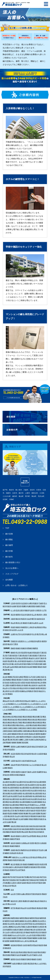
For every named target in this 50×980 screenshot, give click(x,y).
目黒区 (12, 683)
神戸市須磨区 (21, 880)
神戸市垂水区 (31, 880)
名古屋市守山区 (17, 796)
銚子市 (10, 670)
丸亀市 (32, 901)
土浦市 (13, 634)
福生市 (41, 691)
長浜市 (13, 836)
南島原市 (8, 948)
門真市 (23, 870)
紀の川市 (29, 857)
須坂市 (24, 772)
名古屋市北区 (14, 799)
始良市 (15, 964)
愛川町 (10, 740)
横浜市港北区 (33, 720)
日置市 (25, 964)
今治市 (29, 908)
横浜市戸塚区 (17, 722)
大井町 (37, 740)
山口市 (13, 894)
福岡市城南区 (20, 921)
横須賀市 (36, 731)
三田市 (13, 883)
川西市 (19, 883)
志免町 (9, 938)
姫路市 (5, 877)
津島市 (31, 819)
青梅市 (10, 694)
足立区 (5, 677)
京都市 (13, 850)
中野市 (13, 772)
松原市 (21, 867)
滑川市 (24, 754)
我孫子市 (31, 664)
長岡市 (13, 747)
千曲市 (29, 772)
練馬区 (40, 680)
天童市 (30, 623)
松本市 (7, 775)
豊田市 (44, 808)
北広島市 (24, 603)
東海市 (22, 811)
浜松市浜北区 (34, 826)
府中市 (28, 688)
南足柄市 (42, 737)
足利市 (5, 644)
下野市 (16, 644)
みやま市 (16, 935)
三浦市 (9, 734)
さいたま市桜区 (20, 710)
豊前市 (40, 935)
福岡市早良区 (34, 918)
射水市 (34, 754)
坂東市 (29, 634)
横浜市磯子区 (38, 717)
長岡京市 (35, 850)
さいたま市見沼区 (21, 704)
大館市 (13, 619)
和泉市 (7, 870)
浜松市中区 (17, 829)
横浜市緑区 (34, 725)
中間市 (5, 935)
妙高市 (41, 747)
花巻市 (29, 615)
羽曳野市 (27, 867)
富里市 (24, 661)
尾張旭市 (34, 816)
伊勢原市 (28, 737)
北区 (43, 677)
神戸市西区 (40, 880)
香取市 (40, 667)
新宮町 (18, 941)
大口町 (21, 819)
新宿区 (19, 680)
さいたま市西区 (13, 707)
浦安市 (41, 661)
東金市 (31, 658)
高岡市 (18, 754)
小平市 (10, 688)
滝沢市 (13, 615)
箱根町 (14, 742)
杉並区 (28, 683)
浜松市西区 (9, 829)
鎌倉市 (42, 731)
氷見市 (13, 754)
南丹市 (18, 850)
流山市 (21, 658)
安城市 (32, 805)
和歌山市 (41, 857)
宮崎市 (29, 959)
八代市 (40, 955)
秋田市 (24, 619)
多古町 (30, 667)
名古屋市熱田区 (13, 788)
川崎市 (5, 728)
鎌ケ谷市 (15, 664)
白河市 (14, 630)
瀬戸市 (17, 811)
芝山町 (7, 667)
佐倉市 (30, 653)
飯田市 (23, 775)
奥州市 (39, 615)
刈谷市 (23, 808)
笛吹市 (39, 765)
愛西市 (37, 819)
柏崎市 (24, 747)
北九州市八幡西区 (31, 921)
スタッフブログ (12, 574)
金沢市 (18, 761)
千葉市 (42, 658)
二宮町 (26, 740)
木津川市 (20, 853)
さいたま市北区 (33, 704)
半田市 (38, 811)
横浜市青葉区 (28, 717)
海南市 (10, 860)
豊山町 (16, 819)
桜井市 (7, 846)
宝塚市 (24, 883)
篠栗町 (35, 938)
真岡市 (44, 641)
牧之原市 (25, 832)
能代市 (18, 619)
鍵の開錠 (9, 539)
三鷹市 (7, 685)
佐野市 (39, 641)
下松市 (5, 897)
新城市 (5, 813)
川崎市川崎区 (13, 728)
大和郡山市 (25, 843)
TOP (7, 528)
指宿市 (9, 966)
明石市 (14, 886)
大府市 (28, 811)
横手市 (34, 619)
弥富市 (42, 819)
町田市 (43, 688)
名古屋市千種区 (13, 790)
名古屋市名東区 (17, 793)
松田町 (42, 740)
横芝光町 (18, 667)
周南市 (44, 894)
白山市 (34, 761)
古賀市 (18, 932)
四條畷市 (31, 864)
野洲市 (34, 836)
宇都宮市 (14, 641)
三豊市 (20, 901)
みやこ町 (24, 941)
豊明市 (28, 808)
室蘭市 (24, 606)
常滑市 (43, 811)
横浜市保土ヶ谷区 (23, 725)
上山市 (41, 623)
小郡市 (12, 932)
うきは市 (28, 935)
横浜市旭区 (18, 717)
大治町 (9, 822)
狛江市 (40, 683)
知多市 (33, 811)
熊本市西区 (23, 952)
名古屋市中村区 (25, 790)
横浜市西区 (12, 725)
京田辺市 (13, 853)
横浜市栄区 (42, 720)
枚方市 (13, 864)
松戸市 (16, 658)
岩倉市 (40, 816)
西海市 (20, 945)
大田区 (23, 683)
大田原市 (21, 641)
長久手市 (11, 811)
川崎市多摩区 (17, 731)
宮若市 (35, 935)
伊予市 (13, 908)
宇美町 (19, 938)
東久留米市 (33, 685)
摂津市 (12, 870)
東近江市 (40, 836)
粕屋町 (14, 938)
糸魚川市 (35, 747)
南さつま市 (39, 964)
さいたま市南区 (32, 710)
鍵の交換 (9, 534)
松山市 (24, 908)
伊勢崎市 (30, 648)
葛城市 (12, 846)
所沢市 (22, 701)
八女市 (7, 932)
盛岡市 (18, 615)
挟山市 (28, 701)
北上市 (34, 615)
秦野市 (22, 737)
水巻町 (40, 938)
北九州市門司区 (27, 924)
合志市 (19, 955)
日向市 (18, 959)
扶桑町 (26, 819)
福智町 (12, 941)
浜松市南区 (26, 829)
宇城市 (35, 955)
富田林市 (34, 867)
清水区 (38, 829)
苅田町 (24, 938)
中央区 (31, 680)
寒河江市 (19, 623)
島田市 (14, 832)
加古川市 (8, 886)
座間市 (38, 734)
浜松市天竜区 (15, 826)
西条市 (34, 908)
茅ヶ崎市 (16, 737)
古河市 (24, 634)
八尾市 (16, 867)
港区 (36, 680)
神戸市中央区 (35, 877)
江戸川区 (32, 677)
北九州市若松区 (38, 924)
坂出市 (37, 901)
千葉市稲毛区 (13, 655)
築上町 (35, 941)
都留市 (10, 768)
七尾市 (13, 761)
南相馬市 (24, 627)
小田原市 (35, 737)
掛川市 (37, 832)
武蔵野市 (13, 685)
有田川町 (22, 860)
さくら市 (28, 641)
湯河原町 (25, 742)
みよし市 (39, 805)
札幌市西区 (31, 606)
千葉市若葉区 (33, 655)
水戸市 (18, 634)
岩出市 (35, 857)
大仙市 (29, 619)
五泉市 (29, 747)
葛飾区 (10, 677)
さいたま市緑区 (25, 707)
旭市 (45, 667)
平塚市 (5, 737)
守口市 (18, 870)
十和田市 (38, 610)
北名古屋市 (9, 819)
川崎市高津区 (41, 728)
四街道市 (36, 653)
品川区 (18, 683)
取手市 (39, 634)
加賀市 (29, 761)
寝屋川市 (19, 864)
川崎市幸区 (22, 728)
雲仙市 (36, 945)
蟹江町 (14, 822)
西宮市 (29, 883)
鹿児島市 (31, 964)
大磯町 (21, 740)
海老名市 (32, 734)
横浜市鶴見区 (38, 722)
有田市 (16, 860)
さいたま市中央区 (38, 707)
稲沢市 (28, 816)
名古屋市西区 (24, 788)
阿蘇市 (13, 955)
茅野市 (12, 775)
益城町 (24, 955)
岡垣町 (30, 938)
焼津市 (19, 832)
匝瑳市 (24, 667)
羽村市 (36, 691)
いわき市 (20, 630)
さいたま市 (40, 701)
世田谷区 (34, 683)
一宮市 (5, 816)
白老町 (14, 606)
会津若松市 (39, 627)
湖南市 (12, 839)
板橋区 (9, 680)
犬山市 (17, 816)
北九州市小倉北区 (14, 924)
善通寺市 (26, 901)
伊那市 (18, 775)
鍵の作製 (9, 551)
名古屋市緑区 (28, 796)
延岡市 (13, 959)
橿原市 (18, 846)
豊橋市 (18, 808)
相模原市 (15, 734)
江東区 (38, 677)
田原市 (10, 813)
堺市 (39, 867)
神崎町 (35, 667)
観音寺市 (14, 901)
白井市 (21, 664)
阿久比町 (32, 813)
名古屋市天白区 (25, 799)
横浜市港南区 (23, 720)
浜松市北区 (25, 826)
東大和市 (6, 691)
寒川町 (16, 740)
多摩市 (38, 688)
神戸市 (10, 877)
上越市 (18, 747)
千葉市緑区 (9, 658)
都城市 (34, 959)
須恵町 (7, 941)
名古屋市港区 (28, 793)
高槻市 (25, 864)
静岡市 (32, 829)
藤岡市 (36, 648)
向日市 (29, 850)
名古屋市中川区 (22, 785)
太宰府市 (39, 930)
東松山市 (6, 701)
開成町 (9, 742)
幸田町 (21, 813)
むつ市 (13, 610)
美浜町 (43, 813)
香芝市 (37, 843)
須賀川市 (8, 630)
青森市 (27, 610)
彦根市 (18, 836)
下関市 (18, 894)
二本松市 (31, 627)
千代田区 (25, 680)
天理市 (32, 843)
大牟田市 (41, 927)
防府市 (39, 894)
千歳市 (41, 603)
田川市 (39, 932)
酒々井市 (18, 661)
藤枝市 (9, 832)
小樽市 (30, 603)
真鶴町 (19, 742)
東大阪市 (9, 867)
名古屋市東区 (14, 802)
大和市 (26, 734)
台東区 (21, 677)
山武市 (12, 667)
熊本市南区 (7, 955)
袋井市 (42, 832)
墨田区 (26, 677)
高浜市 (33, 808)
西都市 (24, 959)
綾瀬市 (43, 734)
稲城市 (33, 688)
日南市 (39, 959)
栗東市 (7, 839)
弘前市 (32, 610)
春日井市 (11, 816)
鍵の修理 (9, 545)
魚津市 (29, 754)
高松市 (43, 901)
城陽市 (7, 853)
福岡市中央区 (9, 921)
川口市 (12, 701)
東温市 (18, 908)
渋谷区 (7, 683)
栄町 (41, 664)
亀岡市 (24, 850)
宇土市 (29, 955)
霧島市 (20, 964)
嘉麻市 (10, 935)
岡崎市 (22, 805)
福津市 (33, 932)
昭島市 (31, 691)
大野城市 (27, 930)
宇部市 (34, 894)
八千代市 (35, 661)
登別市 (19, 606)
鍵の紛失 (9, 557)
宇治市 (41, 850)
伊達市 (9, 606)
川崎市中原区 (31, 728)
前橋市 (18, 648)
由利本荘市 (41, 619)
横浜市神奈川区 (8, 717)
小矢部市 (40, 754)
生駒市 (18, 843)
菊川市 (31, 832)
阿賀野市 (12, 750)
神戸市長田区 (11, 880)
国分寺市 (16, 688)
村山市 (13, 623)
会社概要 (9, 580)
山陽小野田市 (26, 894)
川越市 (33, 701)
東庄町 (5, 670)
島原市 (41, 945)
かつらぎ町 (21, 857)
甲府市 (24, 765)
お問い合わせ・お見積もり (17, 585)
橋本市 (15, 857)
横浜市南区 (42, 725)
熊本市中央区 (32, 952)
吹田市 (37, 864)
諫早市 (30, 945)
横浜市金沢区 (13, 720)
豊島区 (14, 680)
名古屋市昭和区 (10, 785)
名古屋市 (6, 782)
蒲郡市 (7, 808)
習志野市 (24, 653)
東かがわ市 (12, 904)
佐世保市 (14, 945)
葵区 (42, 829)
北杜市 (13, 765)
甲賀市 (18, 839)
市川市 (18, 653)
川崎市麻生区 (28, 731)
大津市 (24, 836)
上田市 (34, 772)
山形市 (36, 623)
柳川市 (33, 930)
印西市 (37, 664)
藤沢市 (10, 737)
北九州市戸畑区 (20, 927)
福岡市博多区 (24, 918)
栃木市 (10, 644)
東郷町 (16, 813)
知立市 (27, 805)
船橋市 (13, 653)
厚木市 (21, 734)
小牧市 (22, 816)
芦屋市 (40, 883)
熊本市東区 (42, 952)
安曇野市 (40, 772)
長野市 (18, 772)
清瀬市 (26, 685)
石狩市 (18, 603)
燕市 (6, 750)
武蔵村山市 (24, 691)
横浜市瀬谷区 (7, 722)
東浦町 (26, 813)
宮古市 (24, 615)
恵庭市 (36, 603)
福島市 (18, 627)
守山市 (29, 836)
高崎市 (13, 648)
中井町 (31, 740)
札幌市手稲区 (41, 606)
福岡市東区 (7, 918)
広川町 (30, 941)
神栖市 (7, 637)
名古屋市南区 (14, 805)
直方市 (23, 932)
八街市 (37, 658)
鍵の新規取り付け (13, 562)
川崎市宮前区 (7, 731)
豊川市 (12, 808)
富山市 (12, 757)
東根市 (25, 623)
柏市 (25, 664)
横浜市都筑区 (28, 722)
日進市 (5, 811)
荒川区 (16, 677)
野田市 (26, 658)
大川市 (22, 935)
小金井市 (41, 685)
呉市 (12, 890)
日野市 (17, 691)
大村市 (25, 945)
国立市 (22, 688)
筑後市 (44, 932)
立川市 (12, 691)
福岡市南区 (15, 918)
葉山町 (5, 740)
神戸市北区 (17, 877)
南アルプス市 (31, 765)
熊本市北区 (15, 952)
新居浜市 (40, 908)
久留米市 (29, 927)
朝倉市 (28, 932)
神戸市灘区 (26, 877)
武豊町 (38, 813)
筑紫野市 (9, 930)
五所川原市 (20, 610)
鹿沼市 (34, 641)
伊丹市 (35, 883)
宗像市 (21, 930)
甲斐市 (18, 765)
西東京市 (20, 685)
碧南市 (39, 808)
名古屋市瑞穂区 (25, 802)
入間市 (17, 701)
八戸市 (44, 610)
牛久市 (34, 634)
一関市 (45, 615)
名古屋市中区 (21, 782)
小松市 (24, 761)
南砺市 (7, 757)
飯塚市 (35, 927)
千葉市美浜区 (23, 655)
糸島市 (16, 930)
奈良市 (13, 843)
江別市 (13, 603)
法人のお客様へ (12, 568)
